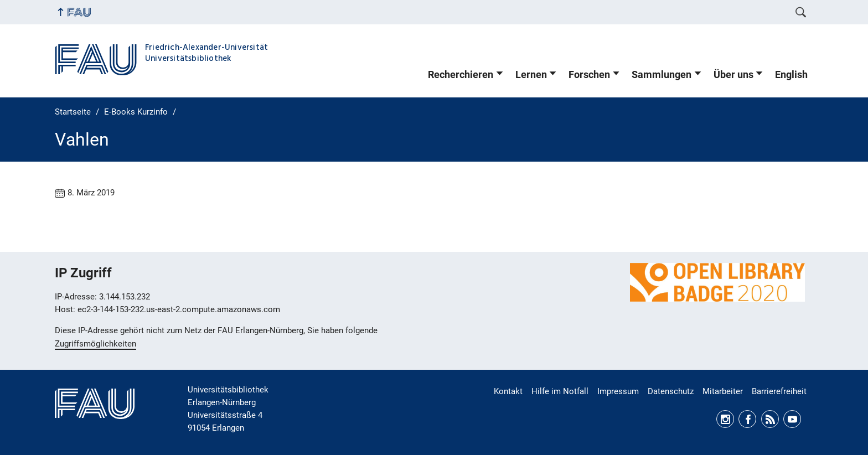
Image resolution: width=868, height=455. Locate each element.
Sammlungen (662, 75)
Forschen (589, 75)
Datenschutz (671, 391)
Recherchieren (461, 75)
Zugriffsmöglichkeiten (95, 344)
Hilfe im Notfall (560, 391)
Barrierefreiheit (779, 391)
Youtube (792, 419)
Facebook (747, 419)
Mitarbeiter (723, 391)
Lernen (531, 75)
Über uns (733, 75)
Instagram (725, 419)
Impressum (618, 391)
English (791, 75)
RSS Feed (770, 419)
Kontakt (508, 391)
